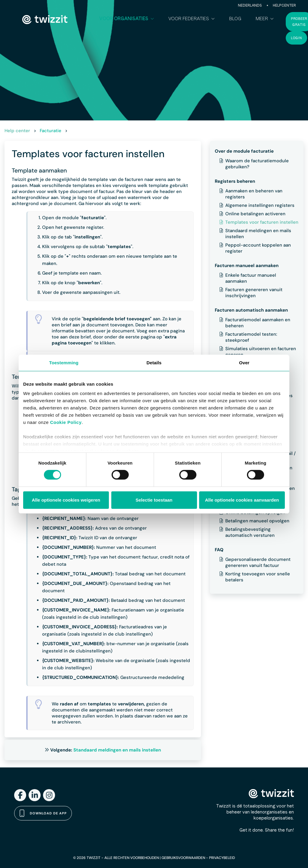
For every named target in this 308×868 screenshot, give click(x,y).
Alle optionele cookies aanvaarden (242, 500)
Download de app (43, 813)
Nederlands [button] (250, 5)
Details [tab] (154, 362)
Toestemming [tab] (64, 362)
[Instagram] (49, 795)
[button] (127, 19)
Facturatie (51, 131)
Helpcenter (284, 5)
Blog (235, 19)
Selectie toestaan (154, 500)
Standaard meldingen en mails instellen (117, 750)
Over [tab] (244, 362)
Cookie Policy (66, 422)
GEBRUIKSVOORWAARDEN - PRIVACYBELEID (198, 858)
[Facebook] (20, 795)
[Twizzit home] (45, 20)
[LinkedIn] (35, 795)
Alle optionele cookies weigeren (66, 500)
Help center (17, 131)
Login (296, 38)
